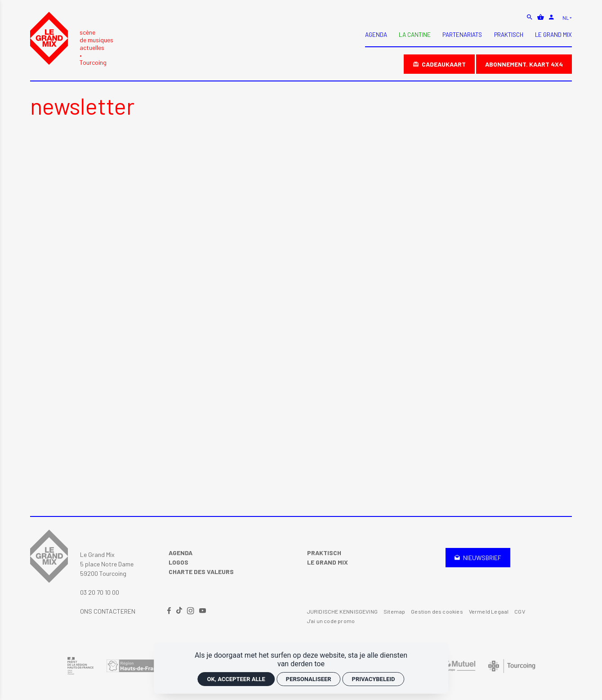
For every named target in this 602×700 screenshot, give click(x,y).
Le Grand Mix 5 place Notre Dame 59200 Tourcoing (107, 564)
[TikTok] (180, 611)
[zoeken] (530, 17)
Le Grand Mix (328, 562)
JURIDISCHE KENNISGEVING (342, 611)
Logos (178, 562)
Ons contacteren (108, 611)
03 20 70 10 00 (100, 592)
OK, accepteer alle (236, 679)
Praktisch (324, 553)
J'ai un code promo (331, 621)
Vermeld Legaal (489, 611)
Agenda (181, 553)
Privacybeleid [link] (374, 679)
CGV (520, 611)
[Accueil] (72, 39)
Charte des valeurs (201, 572)
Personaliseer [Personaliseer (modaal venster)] (309, 679)
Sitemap (394, 611)
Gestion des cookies (437, 611)
